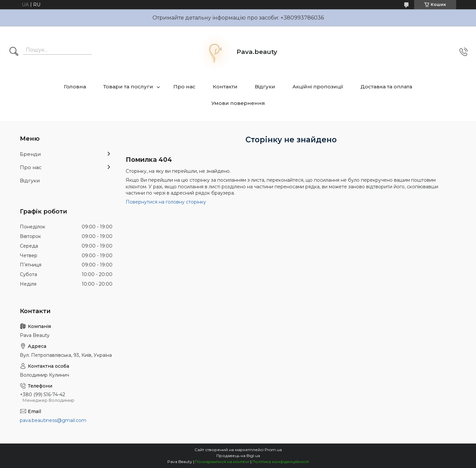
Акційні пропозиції (318, 87)
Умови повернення (238, 103)
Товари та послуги (128, 87)
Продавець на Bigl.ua (238, 456)
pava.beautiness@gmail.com (53, 420)
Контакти (225, 87)
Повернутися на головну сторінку (166, 202)
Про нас (184, 87)
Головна (75, 87)
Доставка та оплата (386, 87)
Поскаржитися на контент (222, 462)
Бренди (30, 154)
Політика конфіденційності (281, 462)
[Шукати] (14, 52)
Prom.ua (273, 450)
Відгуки (265, 87)
